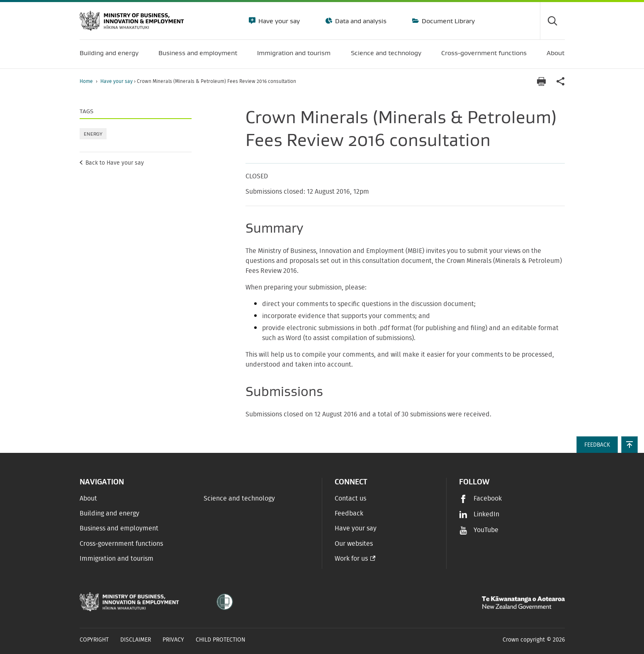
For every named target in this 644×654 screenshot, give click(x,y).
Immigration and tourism (117, 559)
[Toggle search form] (552, 21)
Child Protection (221, 640)
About (88, 498)
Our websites (354, 544)
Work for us (351, 559)
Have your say (278, 21)
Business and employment (119, 528)
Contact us (350, 498)
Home (86, 81)
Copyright (94, 640)
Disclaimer (136, 640)
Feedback (349, 513)
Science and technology (239, 498)
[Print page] (542, 81)
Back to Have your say (115, 163)
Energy (93, 134)
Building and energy (109, 513)
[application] (561, 81)
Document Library (447, 21)
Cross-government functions (121, 544)
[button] (629, 445)
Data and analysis (360, 21)
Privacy (173, 640)
